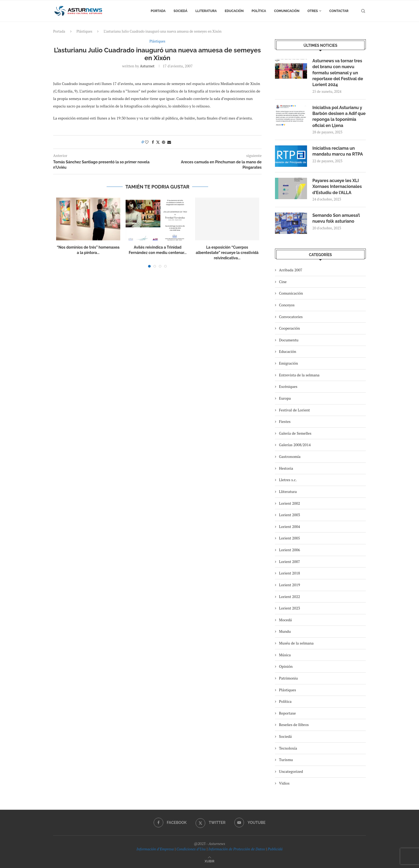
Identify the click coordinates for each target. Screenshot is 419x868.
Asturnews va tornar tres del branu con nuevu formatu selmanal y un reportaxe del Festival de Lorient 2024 (338, 73)
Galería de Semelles (295, 433)
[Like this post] (147, 142)
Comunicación (287, 11)
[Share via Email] (169, 142)
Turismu (286, 760)
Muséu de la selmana (296, 643)
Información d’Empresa (155, 849)
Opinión (286, 666)
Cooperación (289, 328)
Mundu (285, 631)
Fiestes (285, 421)
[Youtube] (250, 823)
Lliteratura (206, 11)
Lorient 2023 (290, 608)
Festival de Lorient (294, 410)
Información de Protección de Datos (237, 849)
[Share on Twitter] (158, 142)
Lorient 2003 (290, 515)
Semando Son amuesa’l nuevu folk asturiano (336, 218)
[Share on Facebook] (153, 142)
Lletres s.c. (288, 480)
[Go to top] (210, 861)
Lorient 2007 (290, 562)
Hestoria (286, 468)
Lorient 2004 (290, 526)
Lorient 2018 (290, 573)
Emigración (288, 363)
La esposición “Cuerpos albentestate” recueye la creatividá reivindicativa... (227, 252)
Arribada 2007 (291, 270)
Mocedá (285, 620)
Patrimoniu (288, 678)
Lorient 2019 (290, 585)
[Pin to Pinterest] (164, 142)
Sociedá (181, 11)
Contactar (339, 11)
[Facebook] (170, 823)
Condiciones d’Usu (191, 849)
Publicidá (275, 849)
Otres (313, 11)
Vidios (284, 783)
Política (259, 11)
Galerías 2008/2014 (295, 445)
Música (285, 655)
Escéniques (288, 386)
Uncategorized (291, 771)
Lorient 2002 (290, 503)
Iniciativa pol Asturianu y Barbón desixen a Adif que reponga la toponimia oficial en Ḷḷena (339, 117)
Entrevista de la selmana (299, 375)
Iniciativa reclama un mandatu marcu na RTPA (338, 151)
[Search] (363, 11)
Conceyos (287, 305)
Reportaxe (287, 713)
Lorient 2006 (290, 550)
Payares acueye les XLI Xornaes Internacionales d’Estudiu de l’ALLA (337, 187)
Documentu (289, 340)
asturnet (147, 66)
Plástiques (84, 31)
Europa (285, 398)
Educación (234, 11)
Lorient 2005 (290, 538)
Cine (283, 282)
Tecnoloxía (288, 748)
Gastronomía (290, 456)
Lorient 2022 (290, 597)
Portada (158, 11)
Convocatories (291, 317)
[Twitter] (211, 823)
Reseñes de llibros (294, 725)
